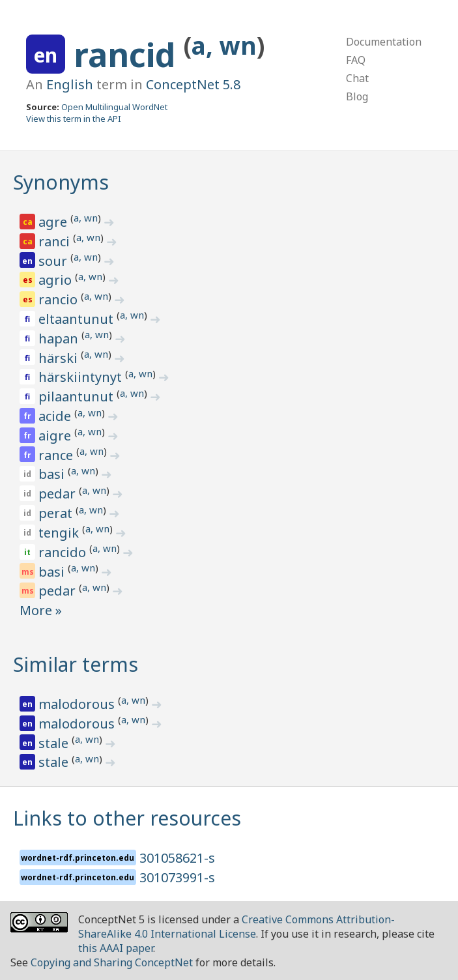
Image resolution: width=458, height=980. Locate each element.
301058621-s (177, 858)
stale (55, 743)
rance (57, 455)
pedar (59, 494)
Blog (357, 96)
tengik (60, 533)
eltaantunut (78, 319)
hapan (60, 339)
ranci (56, 241)
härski (60, 358)
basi (53, 474)
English (70, 84)
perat (57, 513)
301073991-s (177, 877)
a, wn (224, 45)
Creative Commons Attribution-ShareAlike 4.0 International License (236, 927)
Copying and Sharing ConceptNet (112, 962)
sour (54, 261)
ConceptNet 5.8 (193, 84)
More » (41, 610)
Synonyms (61, 182)
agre (54, 222)
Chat (357, 78)
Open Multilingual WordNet (114, 107)
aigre (56, 436)
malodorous (78, 704)
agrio (57, 280)
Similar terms (76, 664)
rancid (129, 55)
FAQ (356, 60)
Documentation (384, 42)
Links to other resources (127, 818)
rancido (64, 552)
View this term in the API (74, 119)
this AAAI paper (116, 948)
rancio (60, 299)
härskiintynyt (82, 377)
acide (56, 416)
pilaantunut (78, 396)
